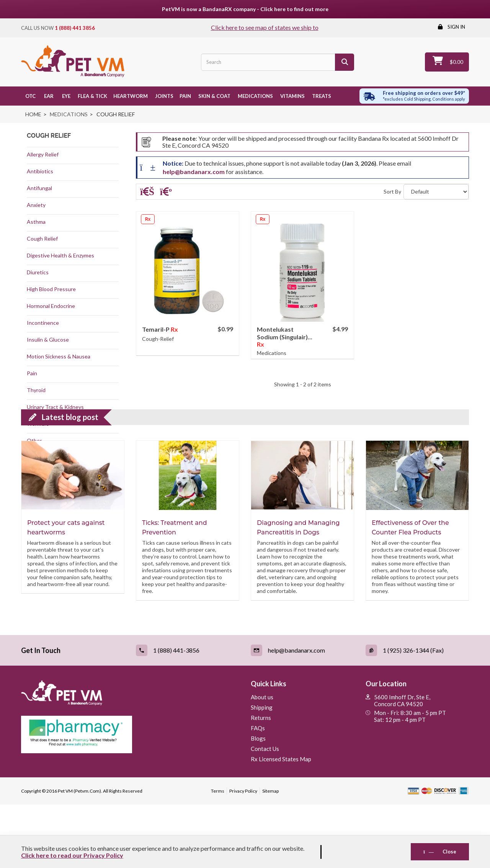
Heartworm (131, 96)
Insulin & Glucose (48, 340)
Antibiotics (40, 171)
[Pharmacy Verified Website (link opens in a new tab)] (130, 798)
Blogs (258, 802)
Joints (164, 96)
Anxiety (36, 205)
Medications (255, 96)
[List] (166, 193)
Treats (321, 96)
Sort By (392, 191)
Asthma (36, 222)
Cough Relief (42, 239)
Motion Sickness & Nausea (59, 356)
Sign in (456, 27)
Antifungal (39, 188)
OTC (30, 96)
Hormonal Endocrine (51, 306)
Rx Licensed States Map (281, 822)
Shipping (262, 771)
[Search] (345, 62)
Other (34, 441)
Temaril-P (156, 329)
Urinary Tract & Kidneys (55, 407)
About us (262, 761)
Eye (65, 96)
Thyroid (36, 390)
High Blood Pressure (51, 289)
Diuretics (38, 272)
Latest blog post (70, 480)
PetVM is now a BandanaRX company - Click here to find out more (245, 9)
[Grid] (147, 193)
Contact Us (265, 812)
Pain (185, 96)
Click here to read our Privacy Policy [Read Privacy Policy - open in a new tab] (72, 855)
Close (440, 852)
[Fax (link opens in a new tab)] (417, 714)
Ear (48, 96)
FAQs (258, 791)
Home (33, 114)
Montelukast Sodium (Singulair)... (285, 333)
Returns (261, 781)
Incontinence (43, 323)
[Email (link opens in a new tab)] (302, 714)
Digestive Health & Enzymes (60, 255)
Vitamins (292, 96)
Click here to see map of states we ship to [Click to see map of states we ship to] (265, 27)
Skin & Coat (214, 96)
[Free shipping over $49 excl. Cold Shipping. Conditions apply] (414, 96)
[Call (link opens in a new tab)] (188, 714)
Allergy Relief (43, 154)
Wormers (38, 424)
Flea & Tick (92, 96)
